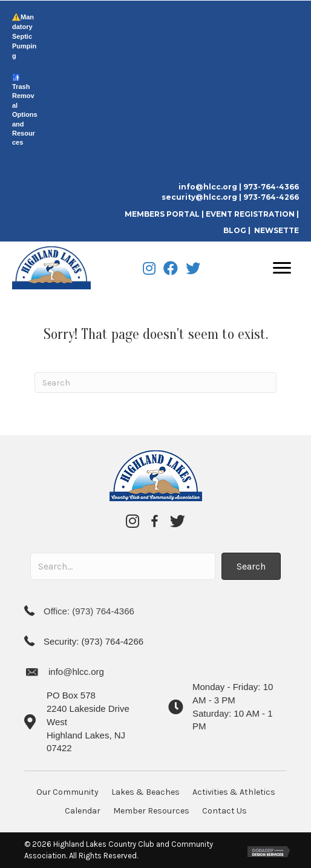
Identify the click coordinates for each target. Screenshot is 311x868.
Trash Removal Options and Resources (25, 114)
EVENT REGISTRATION (250, 214)
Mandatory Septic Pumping (24, 36)
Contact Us (224, 811)
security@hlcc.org (199, 197)
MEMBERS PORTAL (163, 214)
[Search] (155, 383)
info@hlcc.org (208, 187)
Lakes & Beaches (146, 792)
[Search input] (123, 566)
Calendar (83, 811)
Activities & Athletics (234, 792)
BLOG (235, 230)
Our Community (67, 792)
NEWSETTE (277, 230)
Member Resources (151, 811)
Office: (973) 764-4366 (89, 611)
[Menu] (282, 268)
